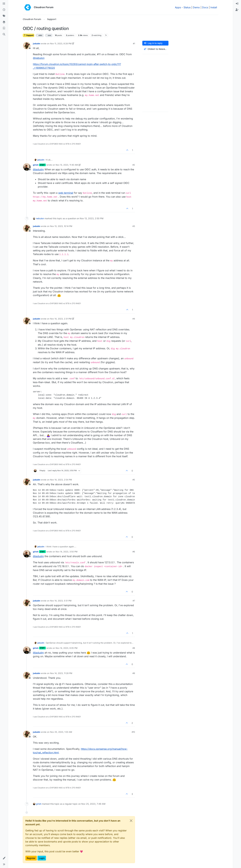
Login (42, 858)
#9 (134, 673)
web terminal (66, 193)
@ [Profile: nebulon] (39, 58)
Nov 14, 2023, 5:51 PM (61, 601)
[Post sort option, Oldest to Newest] (155, 49)
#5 (134, 480)
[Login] (237, 4)
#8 (134, 648)
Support (29, 35)
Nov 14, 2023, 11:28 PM (61, 673)
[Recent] (4, 10)
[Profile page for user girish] (27, 167)
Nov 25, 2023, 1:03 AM (61, 732)
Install (214, 7)
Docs (205, 7)
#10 (133, 732)
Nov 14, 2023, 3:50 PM (67, 552)
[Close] (131, 821)
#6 (134, 552)
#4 (134, 319)
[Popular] (4, 22)
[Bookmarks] (4, 28)
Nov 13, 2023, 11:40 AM (67, 165)
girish (36, 165)
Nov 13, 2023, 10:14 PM (61, 226)
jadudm (37, 44)
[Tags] (4, 16)
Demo (196, 7)
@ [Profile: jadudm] (38, 169)
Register (31, 858)
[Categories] (4, 4)
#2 (134, 165)
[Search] (4, 34)
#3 (134, 226)
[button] (4, 858)
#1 (134, 44)
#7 (134, 601)
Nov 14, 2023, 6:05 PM (67, 648)
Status (187, 7)
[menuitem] (237, 4)
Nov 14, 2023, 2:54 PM (61, 480)
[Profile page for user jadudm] (27, 46)
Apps (178, 7)
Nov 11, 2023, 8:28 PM (61, 44)
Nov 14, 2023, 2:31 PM (61, 319)
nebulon (40, 218)
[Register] (237, 10)
